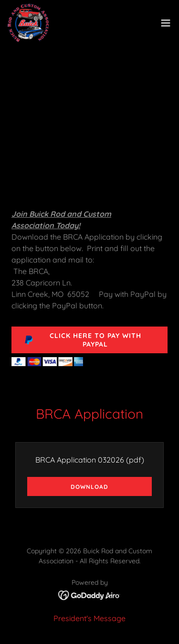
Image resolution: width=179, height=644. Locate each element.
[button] (166, 23)
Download (89, 487)
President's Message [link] (89, 618)
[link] (28, 23)
